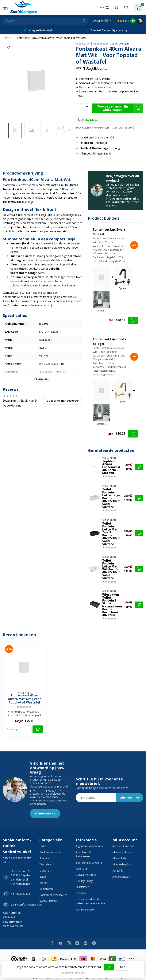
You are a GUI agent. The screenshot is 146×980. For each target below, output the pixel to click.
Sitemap (81, 893)
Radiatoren (46, 889)
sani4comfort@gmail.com (27, 904)
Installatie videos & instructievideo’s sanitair (90, 901)
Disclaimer (82, 887)
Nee (123, 967)
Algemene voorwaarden (91, 846)
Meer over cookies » (74, 973)
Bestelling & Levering (89, 862)
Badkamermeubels (51, 852)
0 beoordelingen (119, 44)
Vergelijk (117, 870)
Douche (44, 870)
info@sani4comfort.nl (121, 199)
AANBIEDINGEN (49, 901)
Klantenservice (45, 813)
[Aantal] (28, 729)
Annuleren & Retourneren (84, 854)
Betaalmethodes (86, 875)
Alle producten (121, 877)
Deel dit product (123, 128)
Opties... (123, 288)
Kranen (44, 883)
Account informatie (124, 846)
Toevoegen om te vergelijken (92, 128)
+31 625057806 (115, 202)
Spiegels (44, 858)
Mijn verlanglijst (122, 864)
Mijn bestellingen (123, 852)
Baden (43, 877)
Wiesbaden (83, 44)
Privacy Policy (84, 881)
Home (6, 38)
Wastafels (45, 864)
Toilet (43, 846)
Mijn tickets (119, 858)
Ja (109, 967)
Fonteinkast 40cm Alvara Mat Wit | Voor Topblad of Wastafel (51, 38)
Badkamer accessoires (53, 895)
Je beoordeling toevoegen (63, 401)
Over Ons (82, 869)
